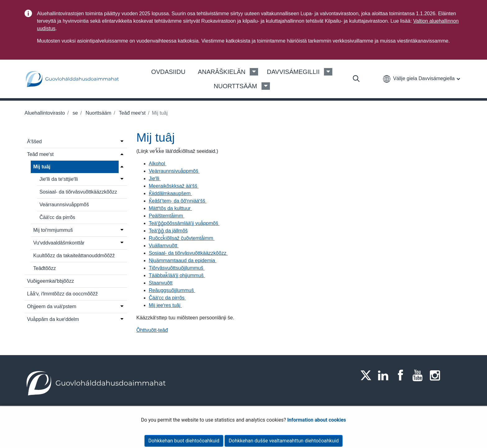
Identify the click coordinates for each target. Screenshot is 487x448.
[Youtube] (420, 375)
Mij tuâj (42, 167)
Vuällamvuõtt (164, 246)
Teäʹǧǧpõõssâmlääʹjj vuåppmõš (184, 223)
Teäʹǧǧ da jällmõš (168, 231)
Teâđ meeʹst (132, 113)
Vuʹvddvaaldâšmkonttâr (59, 243)
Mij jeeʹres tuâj (165, 305)
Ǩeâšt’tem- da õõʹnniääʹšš (178, 201)
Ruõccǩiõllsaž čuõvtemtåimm (182, 238)
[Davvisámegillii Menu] (328, 72)
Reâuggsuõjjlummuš (172, 290)
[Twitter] (368, 375)
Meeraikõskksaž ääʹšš (174, 186)
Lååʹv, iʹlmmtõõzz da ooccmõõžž (62, 294)
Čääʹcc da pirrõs (57, 217)
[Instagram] (437, 375)
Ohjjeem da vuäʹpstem (52, 306)
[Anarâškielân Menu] (254, 72)
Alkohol (158, 164)
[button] (421, 78)
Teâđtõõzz (45, 268)
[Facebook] (402, 375)
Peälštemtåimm (167, 216)
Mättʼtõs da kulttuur (170, 208)
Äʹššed (34, 142)
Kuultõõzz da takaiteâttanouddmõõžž (74, 256)
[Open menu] (122, 141)
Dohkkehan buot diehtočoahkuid (184, 441)
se (74, 113)
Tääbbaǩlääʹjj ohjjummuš (177, 275)
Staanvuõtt (161, 283)
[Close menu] (122, 166)
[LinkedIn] (385, 375)
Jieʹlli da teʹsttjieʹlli (59, 179)
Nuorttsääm (98, 113)
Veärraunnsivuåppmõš (64, 205)
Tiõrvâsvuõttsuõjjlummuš (177, 268)
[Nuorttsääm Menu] (266, 86)
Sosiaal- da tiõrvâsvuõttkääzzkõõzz (78, 192)
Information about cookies (317, 420)
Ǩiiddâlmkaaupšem (170, 193)
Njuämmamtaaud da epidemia (183, 261)
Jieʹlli (155, 178)
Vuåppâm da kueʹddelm (53, 319)
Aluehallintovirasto (45, 113)
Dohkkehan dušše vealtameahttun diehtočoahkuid (284, 441)
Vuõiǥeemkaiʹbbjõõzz (50, 281)
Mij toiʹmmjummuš (53, 230)
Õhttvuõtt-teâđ (152, 330)
